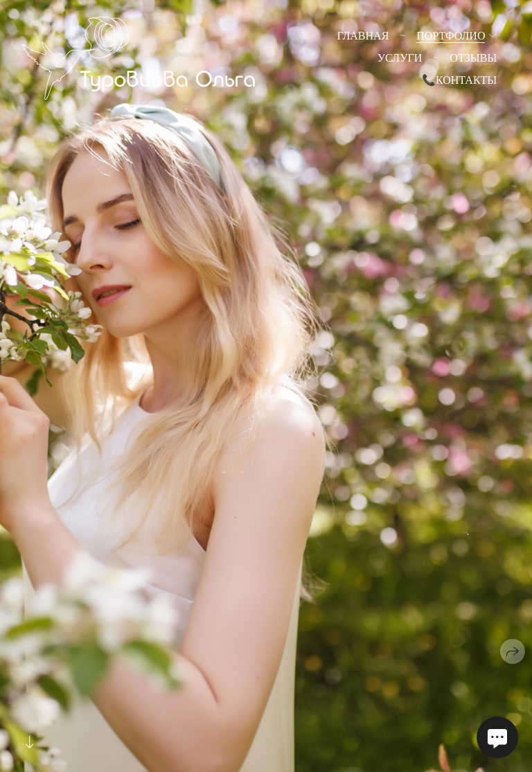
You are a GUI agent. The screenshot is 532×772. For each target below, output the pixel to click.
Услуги (400, 58)
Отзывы (473, 58)
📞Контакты (459, 80)
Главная (363, 36)
